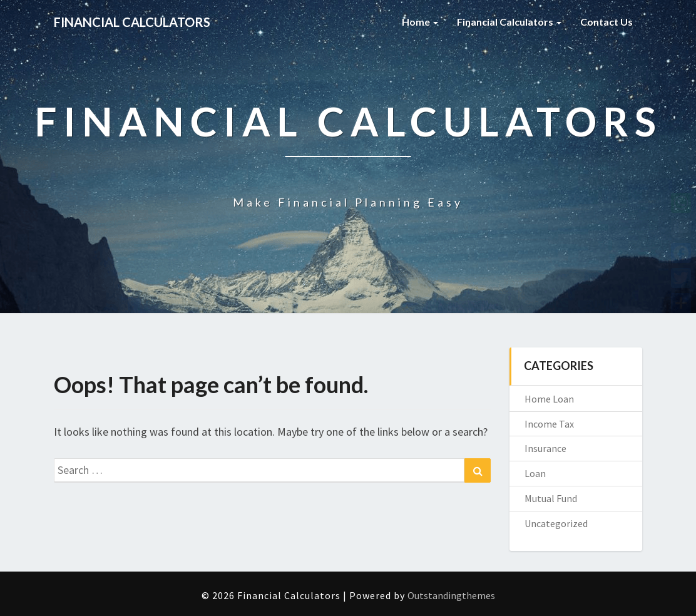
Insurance (545, 448)
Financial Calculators (509, 22)
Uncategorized (556, 523)
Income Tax (549, 424)
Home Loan (549, 399)
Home (420, 22)
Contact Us (606, 22)
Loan (535, 473)
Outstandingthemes (451, 595)
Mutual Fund (551, 498)
